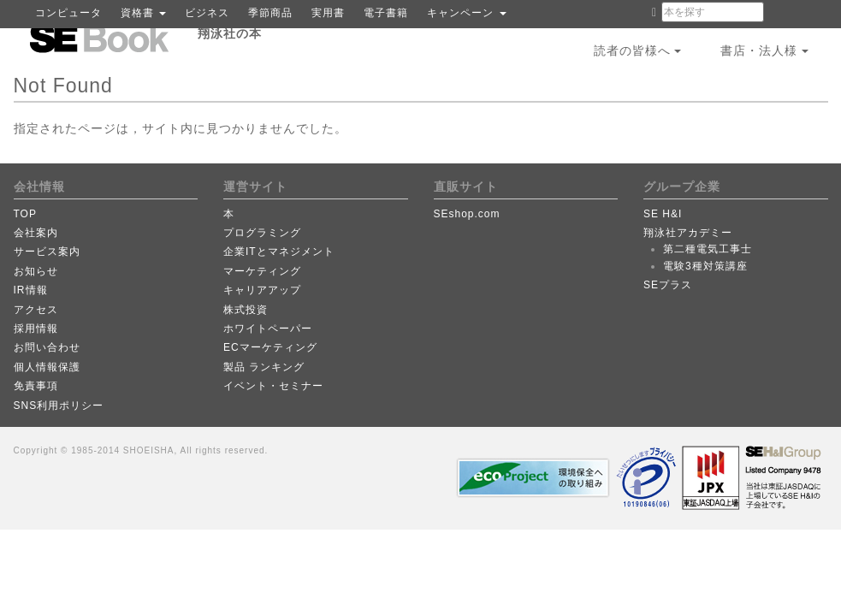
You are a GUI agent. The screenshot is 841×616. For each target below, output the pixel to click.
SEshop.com (467, 214)
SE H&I (663, 214)
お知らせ (36, 271)
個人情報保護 (47, 367)
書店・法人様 (764, 50)
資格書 (143, 13)
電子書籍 (386, 13)
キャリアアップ (262, 290)
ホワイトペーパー (268, 329)
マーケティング (262, 271)
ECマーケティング (270, 347)
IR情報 (31, 290)
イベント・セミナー (273, 386)
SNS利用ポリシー (59, 406)
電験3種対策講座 (705, 266)
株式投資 (246, 310)
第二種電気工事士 (708, 249)
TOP (25, 214)
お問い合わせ (47, 347)
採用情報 (36, 329)
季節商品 (270, 13)
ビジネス (207, 13)
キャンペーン (466, 13)
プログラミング (262, 233)
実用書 (328, 13)
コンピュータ (68, 13)
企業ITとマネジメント (279, 252)
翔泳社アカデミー (688, 233)
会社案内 (36, 233)
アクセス (36, 310)
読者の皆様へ (638, 50)
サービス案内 (47, 252)
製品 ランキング (264, 367)
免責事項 (36, 386)
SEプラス (668, 285)
